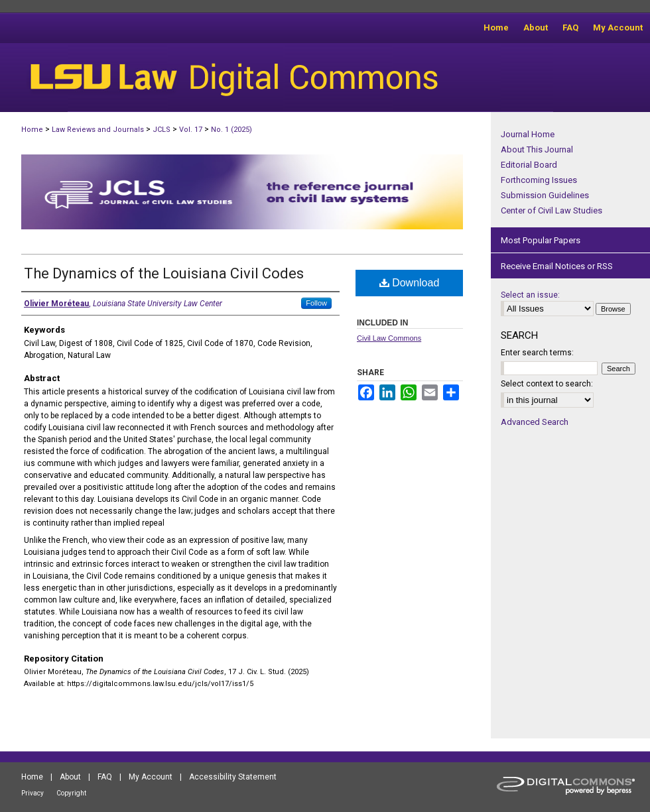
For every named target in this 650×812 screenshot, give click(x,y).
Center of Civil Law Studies (552, 210)
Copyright (71, 793)
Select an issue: (530, 295)
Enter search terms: (537, 353)
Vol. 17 (191, 130)
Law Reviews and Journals (98, 130)
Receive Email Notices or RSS (557, 266)
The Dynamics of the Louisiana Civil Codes (164, 273)
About (70, 777)
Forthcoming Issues (539, 180)
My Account (151, 777)
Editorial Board (529, 165)
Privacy (32, 793)
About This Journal (537, 149)
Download (410, 283)
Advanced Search (535, 422)
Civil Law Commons (389, 338)
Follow (316, 303)
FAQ (105, 777)
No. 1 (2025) (231, 130)
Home (32, 130)
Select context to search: (547, 384)
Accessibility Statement (233, 777)
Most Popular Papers (541, 240)
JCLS (162, 130)
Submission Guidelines (545, 195)
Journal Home (528, 134)
